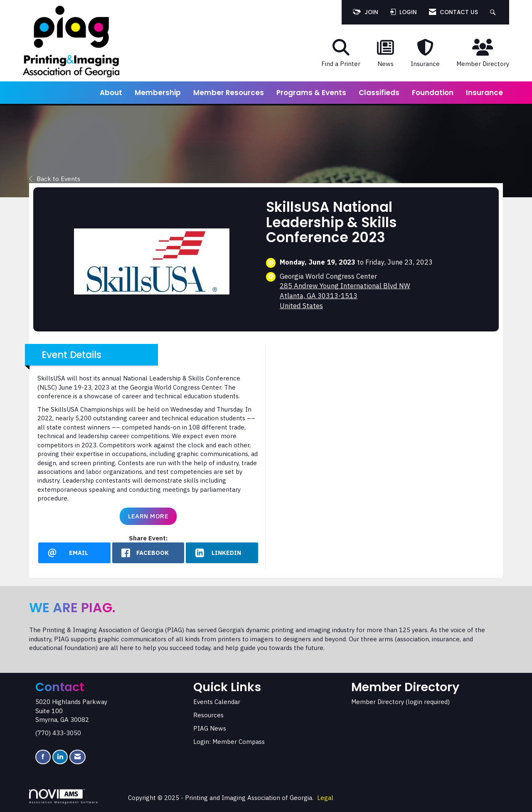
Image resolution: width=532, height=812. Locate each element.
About (111, 93)
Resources (208, 715)
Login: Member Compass (229, 742)
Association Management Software (64, 797)
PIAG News (210, 728)
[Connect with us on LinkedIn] (60, 757)
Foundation (433, 93)
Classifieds (379, 93)
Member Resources (229, 93)
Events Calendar (217, 702)
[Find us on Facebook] (43, 757)
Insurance (484, 93)
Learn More (148, 516)
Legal (325, 798)
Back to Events (55, 179)
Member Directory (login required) (400, 702)
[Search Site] (494, 12)
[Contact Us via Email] (78, 757)
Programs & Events (311, 93)
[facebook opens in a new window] (148, 553)
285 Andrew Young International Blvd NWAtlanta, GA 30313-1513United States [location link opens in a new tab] (345, 296)
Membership (158, 93)
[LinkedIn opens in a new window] (222, 553)
